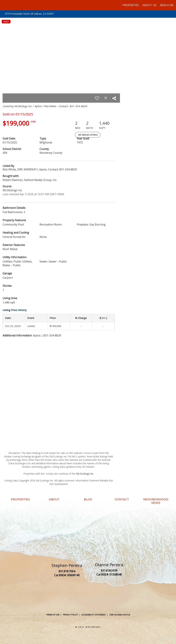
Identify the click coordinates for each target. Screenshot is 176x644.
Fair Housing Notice (120, 615)
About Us (149, 5)
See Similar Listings (88, 135)
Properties (131, 5)
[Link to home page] (4, 5)
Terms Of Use (53, 615)
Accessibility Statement (94, 615)
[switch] (97, 98)
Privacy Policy (70, 615)
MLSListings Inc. (85, 474)
